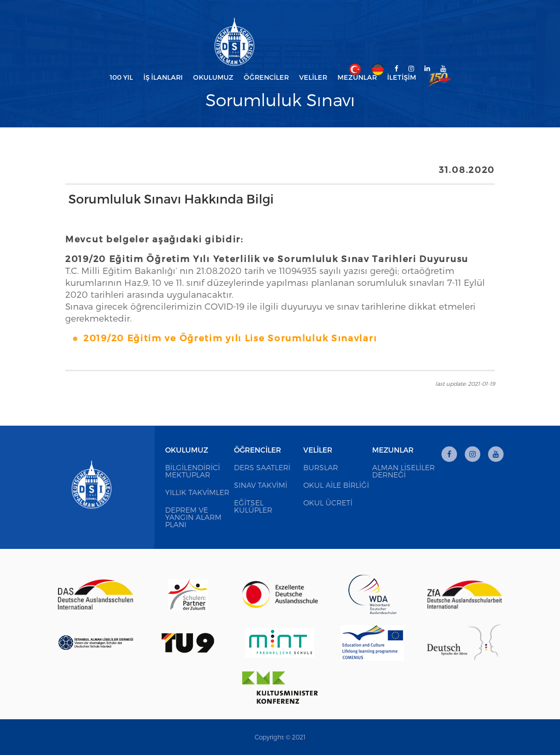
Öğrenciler (257, 450)
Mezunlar (393, 450)
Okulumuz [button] (213, 77)
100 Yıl (121, 77)
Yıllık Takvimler (197, 492)
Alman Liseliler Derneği (403, 471)
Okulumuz (187, 450)
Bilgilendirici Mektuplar (193, 471)
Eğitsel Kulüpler (253, 506)
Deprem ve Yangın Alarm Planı (193, 517)
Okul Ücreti (328, 503)
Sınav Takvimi (261, 485)
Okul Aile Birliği (336, 485)
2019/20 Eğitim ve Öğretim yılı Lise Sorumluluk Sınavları (230, 338)
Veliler (318, 450)
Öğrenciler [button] (266, 77)
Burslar (321, 467)
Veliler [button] (313, 77)
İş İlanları (163, 77)
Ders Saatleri (262, 467)
